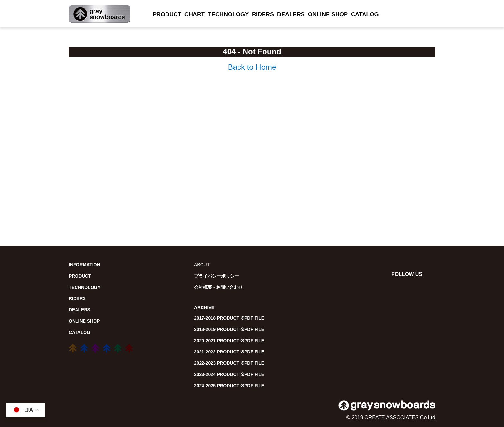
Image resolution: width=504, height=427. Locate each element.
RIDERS (263, 14)
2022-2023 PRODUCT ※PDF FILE (229, 363)
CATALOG (365, 14)
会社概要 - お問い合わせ (219, 287)
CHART (195, 14)
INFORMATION (85, 265)
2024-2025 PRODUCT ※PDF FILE (229, 386)
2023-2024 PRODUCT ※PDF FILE (229, 374)
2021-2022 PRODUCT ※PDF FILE (229, 352)
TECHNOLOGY (228, 14)
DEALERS (291, 14)
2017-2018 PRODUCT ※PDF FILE (229, 318)
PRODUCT (167, 14)
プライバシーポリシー (217, 276)
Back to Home (252, 67)
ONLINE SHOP (328, 14)
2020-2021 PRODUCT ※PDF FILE (229, 341)
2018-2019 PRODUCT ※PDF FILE (229, 329)
